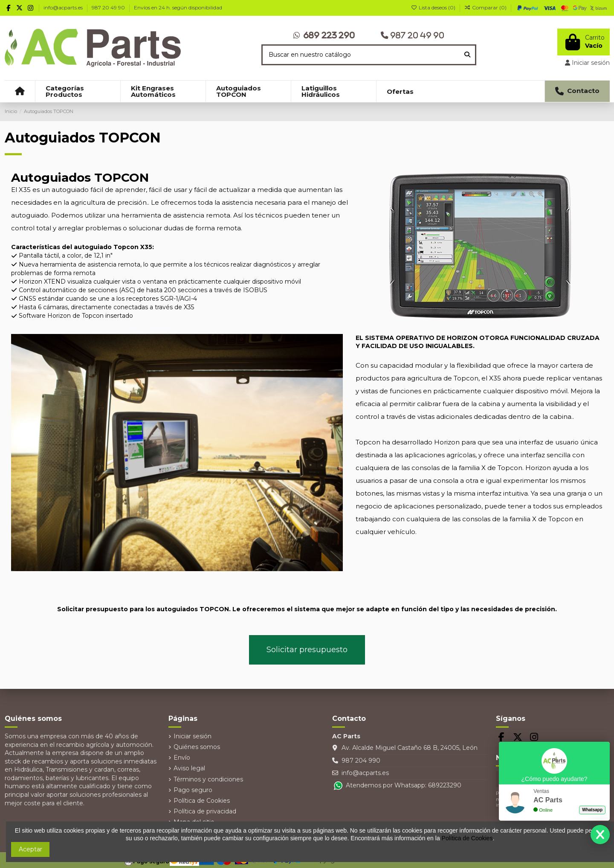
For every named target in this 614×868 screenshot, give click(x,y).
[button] (78, 91)
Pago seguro (193, 790)
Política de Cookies (202, 801)
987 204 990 (361, 761)
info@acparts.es (64, 7)
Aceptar (30, 849)
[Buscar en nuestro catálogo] (467, 55)
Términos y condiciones (208, 779)
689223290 (445, 785)
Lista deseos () (434, 7)
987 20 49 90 (109, 7)
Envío (182, 758)
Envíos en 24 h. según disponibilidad (178, 7)
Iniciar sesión (193, 736)
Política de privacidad (205, 811)
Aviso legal (189, 768)
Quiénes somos (197, 747)
